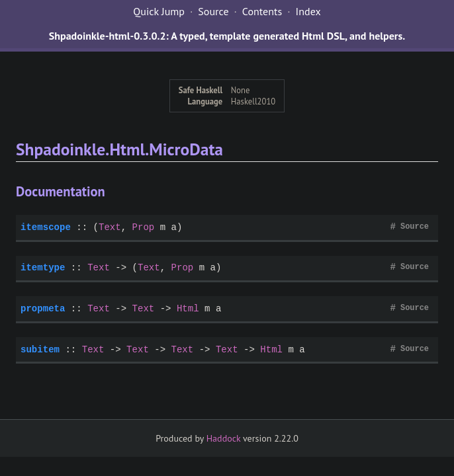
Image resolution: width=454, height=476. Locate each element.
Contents (262, 11)
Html (188, 308)
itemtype (43, 267)
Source (213, 11)
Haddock (224, 438)
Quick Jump (159, 11)
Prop (144, 227)
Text (110, 227)
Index (308, 11)
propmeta (43, 308)
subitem (40, 349)
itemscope (46, 227)
